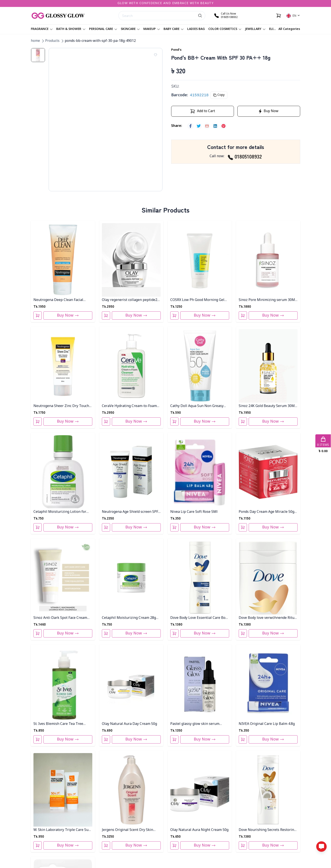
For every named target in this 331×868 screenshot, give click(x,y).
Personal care (103, 29)
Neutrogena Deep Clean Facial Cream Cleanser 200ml (58, 300)
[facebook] (190, 126)
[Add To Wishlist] (156, 55)
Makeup (152, 29)
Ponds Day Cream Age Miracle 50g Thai (266, 512)
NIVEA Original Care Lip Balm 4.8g (267, 724)
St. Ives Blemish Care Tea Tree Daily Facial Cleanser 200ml (58, 724)
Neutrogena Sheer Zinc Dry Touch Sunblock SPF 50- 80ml (61, 406)
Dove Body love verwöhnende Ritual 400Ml (268, 618)
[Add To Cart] (38, 315)
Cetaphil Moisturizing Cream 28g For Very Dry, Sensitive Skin (129, 618)
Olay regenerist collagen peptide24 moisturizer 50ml (131, 300)
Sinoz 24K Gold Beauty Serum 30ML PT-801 (268, 406)
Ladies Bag (196, 29)
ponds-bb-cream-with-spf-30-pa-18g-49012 (100, 41)
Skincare (130, 29)
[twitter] (199, 126)
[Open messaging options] (321, 847)
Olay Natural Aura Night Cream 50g (199, 830)
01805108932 (245, 156)
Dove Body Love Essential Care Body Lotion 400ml (200, 618)
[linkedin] (215, 126)
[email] (207, 126)
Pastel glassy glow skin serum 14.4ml (195, 724)
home (35, 41)
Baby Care (174, 29)
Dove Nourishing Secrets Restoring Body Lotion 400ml (267, 830)
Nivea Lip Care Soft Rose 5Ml (194, 512)
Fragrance (42, 29)
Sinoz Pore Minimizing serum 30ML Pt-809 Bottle (268, 300)
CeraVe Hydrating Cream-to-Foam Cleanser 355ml (129, 406)
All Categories (289, 29)
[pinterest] (223, 126)
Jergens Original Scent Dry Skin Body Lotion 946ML (127, 830)
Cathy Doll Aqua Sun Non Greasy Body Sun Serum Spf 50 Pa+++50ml (199, 406)
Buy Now (68, 315)
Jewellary (255, 29)
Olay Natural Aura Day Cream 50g (129, 724)
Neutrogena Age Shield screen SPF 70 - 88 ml (130, 512)
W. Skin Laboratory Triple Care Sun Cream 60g (62, 830)
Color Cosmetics (225, 29)
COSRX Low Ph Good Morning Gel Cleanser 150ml (197, 300)
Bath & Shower (71, 29)
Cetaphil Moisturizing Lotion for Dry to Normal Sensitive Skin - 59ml (63, 512)
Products (52, 41)
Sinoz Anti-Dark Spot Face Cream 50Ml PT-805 (60, 618)
